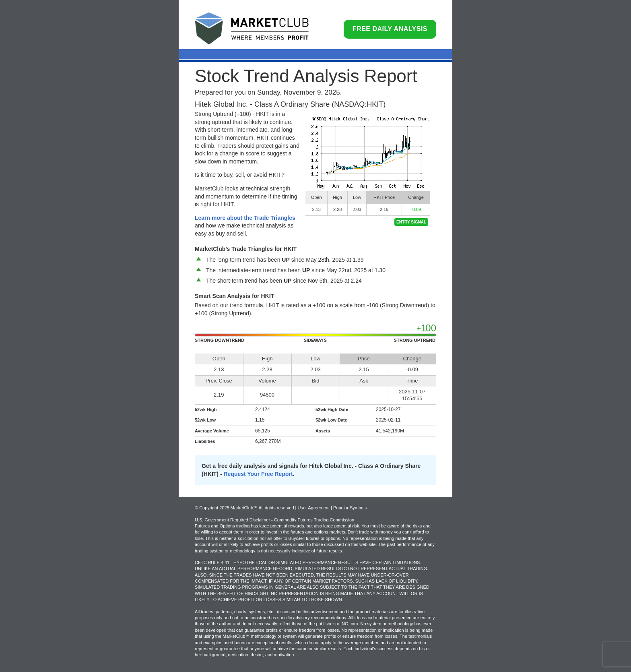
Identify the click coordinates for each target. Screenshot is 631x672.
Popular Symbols (350, 508)
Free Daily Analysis (390, 29)
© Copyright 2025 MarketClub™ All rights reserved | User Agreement (263, 508)
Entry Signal (411, 222)
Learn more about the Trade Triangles (245, 218)
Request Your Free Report (258, 474)
